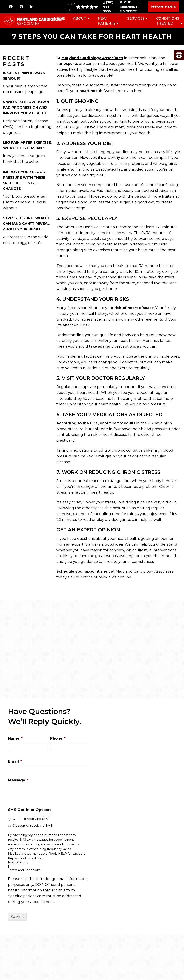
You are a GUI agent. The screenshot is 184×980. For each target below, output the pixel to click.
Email (15, 762)
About (80, 18)
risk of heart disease (134, 308)
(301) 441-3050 (108, 7)
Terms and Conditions (24, 870)
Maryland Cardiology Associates (92, 58)
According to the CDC (77, 423)
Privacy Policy (18, 863)
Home (59, 18)
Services (136, 18)
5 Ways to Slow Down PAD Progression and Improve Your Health (26, 108)
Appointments (163, 7)
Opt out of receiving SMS (33, 826)
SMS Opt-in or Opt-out (29, 810)
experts (71, 64)
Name (15, 739)
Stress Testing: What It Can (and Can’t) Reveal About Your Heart (27, 224)
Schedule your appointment (83, 572)
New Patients (107, 21)
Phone (58, 739)
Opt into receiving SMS (31, 819)
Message (18, 780)
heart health (91, 91)
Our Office (129, 7)
